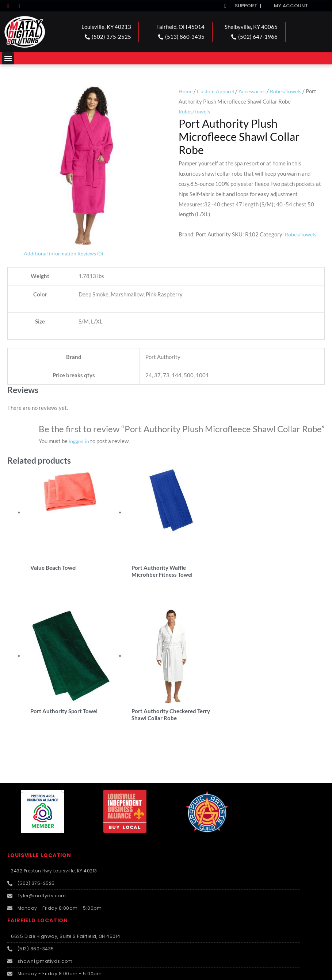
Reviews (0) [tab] (93, 253)
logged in (79, 441)
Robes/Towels (290, 91)
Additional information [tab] (51, 253)
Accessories (255, 91)
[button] (8, 58)
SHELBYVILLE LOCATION (44, 826)
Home (186, 91)
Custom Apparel (217, 91)
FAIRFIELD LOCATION (40, 761)
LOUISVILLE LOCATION (42, 695)
